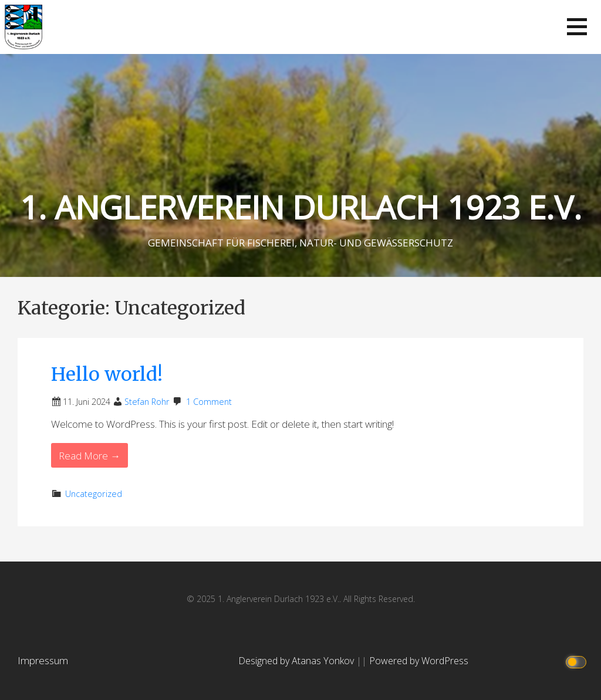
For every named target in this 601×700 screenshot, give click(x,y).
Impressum (43, 660)
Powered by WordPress (419, 661)
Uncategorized (94, 494)
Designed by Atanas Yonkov (297, 661)
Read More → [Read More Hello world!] (90, 456)
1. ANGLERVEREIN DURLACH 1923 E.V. (301, 207)
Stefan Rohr (147, 402)
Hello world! (107, 374)
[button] (577, 27)
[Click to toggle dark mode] (577, 661)
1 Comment (209, 402)
